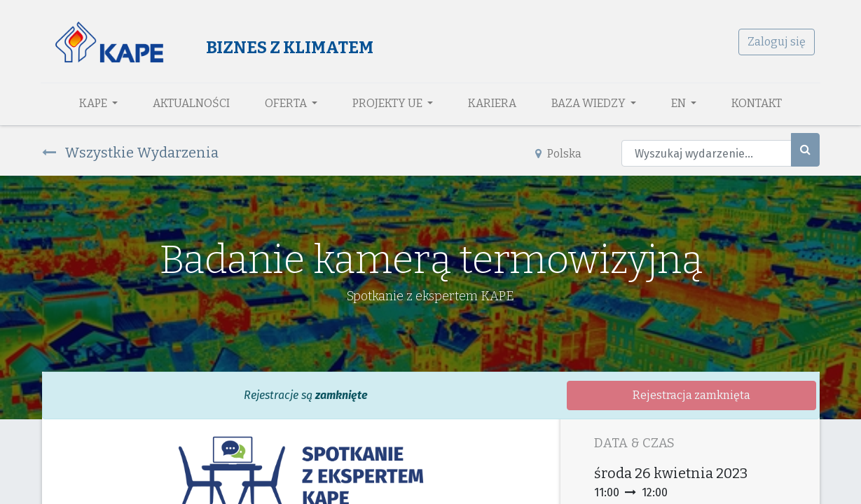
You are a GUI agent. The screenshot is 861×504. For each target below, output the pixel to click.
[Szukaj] (805, 150)
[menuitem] (191, 104)
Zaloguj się (776, 42)
